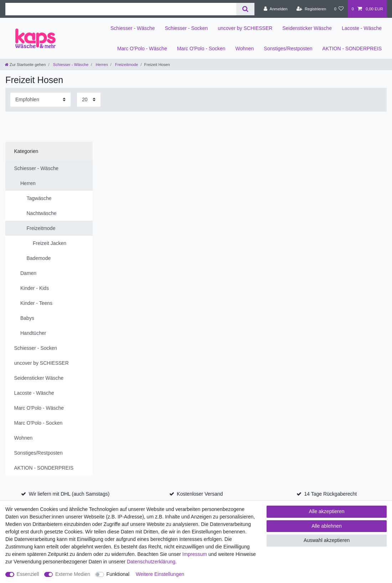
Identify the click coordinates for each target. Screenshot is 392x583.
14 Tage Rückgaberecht (331, 494)
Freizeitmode (126, 65)
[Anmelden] (276, 9)
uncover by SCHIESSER (245, 28)
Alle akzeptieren (327, 511)
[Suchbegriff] (121, 9)
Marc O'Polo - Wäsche (142, 48)
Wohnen (244, 48)
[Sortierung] (40, 100)
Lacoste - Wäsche (362, 28)
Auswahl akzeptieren (327, 540)
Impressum (195, 554)
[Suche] (245, 9)
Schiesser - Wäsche (133, 28)
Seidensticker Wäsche (307, 28)
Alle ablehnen (327, 526)
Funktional (118, 574)
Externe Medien (73, 574)
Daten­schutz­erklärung (151, 562)
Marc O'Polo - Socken (201, 48)
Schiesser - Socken (187, 28)
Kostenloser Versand (200, 494)
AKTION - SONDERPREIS (352, 48)
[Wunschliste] (339, 9)
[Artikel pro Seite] (89, 100)
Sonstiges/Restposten (288, 48)
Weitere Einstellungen (160, 574)
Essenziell (28, 574)
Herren (101, 65)
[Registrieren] (311, 9)
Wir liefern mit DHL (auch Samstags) (69, 494)
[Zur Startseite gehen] (25, 65)
